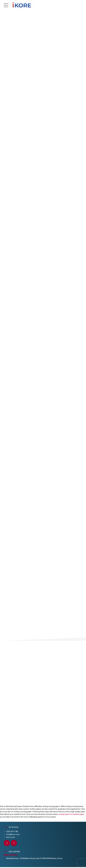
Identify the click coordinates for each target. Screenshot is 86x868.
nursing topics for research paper (71, 815)
